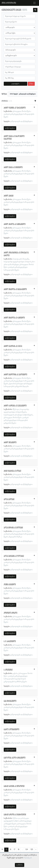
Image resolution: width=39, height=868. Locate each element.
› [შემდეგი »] (36, 850)
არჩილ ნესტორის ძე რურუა (13, 346)
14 (2, 850)
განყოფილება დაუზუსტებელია (22, 121)
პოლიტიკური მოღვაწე (21, 259)
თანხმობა (20, 865)
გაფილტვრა (16, 84)
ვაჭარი (15, 673)
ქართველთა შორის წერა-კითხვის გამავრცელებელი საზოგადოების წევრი (19, 114)
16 (10, 850)
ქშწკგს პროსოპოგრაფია (9, 3)
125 (32, 850)
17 (14, 850)
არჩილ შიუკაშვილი (10, 443)
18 (19, 850)
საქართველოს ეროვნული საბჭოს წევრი (18, 415)
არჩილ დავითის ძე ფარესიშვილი (15, 108)
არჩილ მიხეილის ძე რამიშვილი (14, 318)
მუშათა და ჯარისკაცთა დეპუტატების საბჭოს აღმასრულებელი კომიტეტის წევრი (18, 821)
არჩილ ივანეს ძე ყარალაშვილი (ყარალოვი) (14, 138)
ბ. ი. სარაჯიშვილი (10, 641)
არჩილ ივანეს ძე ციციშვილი (13, 167)
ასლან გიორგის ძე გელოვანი (13, 528)
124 (27, 850)
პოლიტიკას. (28, 858)
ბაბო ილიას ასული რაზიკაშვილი (15, 758)
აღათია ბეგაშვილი (10, 585)
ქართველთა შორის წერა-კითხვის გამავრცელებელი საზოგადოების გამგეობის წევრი (16, 420)
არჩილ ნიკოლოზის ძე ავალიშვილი (15, 375)
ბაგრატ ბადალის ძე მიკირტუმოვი (15, 815)
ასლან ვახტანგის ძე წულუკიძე (14, 556)
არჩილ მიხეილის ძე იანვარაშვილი (15, 289)
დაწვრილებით (10, 128)
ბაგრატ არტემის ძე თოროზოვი (14, 786)
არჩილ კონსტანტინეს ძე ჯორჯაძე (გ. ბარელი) (16, 254)
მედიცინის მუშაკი (16, 537)
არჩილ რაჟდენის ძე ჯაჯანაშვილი (15, 406)
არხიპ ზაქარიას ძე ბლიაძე (12, 471)
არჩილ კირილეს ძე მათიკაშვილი (15, 224)
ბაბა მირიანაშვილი (10, 701)
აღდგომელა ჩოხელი (11, 613)
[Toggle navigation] (34, 3)
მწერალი (16, 409)
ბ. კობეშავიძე (8, 670)
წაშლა (31, 84)
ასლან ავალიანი (9, 499)
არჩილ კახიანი (9, 196)
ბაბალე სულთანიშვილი (11, 730)
